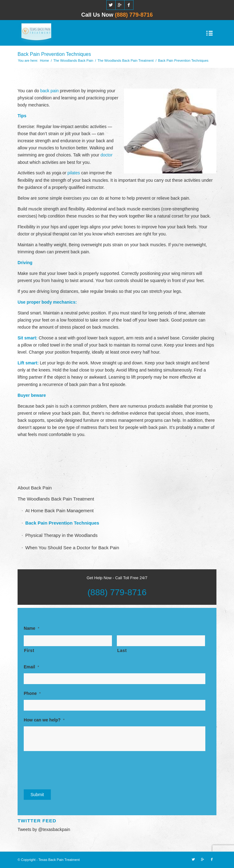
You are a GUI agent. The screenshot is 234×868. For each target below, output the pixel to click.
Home (45, 60)
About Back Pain (35, 488)
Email (31, 667)
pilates (74, 173)
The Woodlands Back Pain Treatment (125, 60)
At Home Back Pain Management (60, 511)
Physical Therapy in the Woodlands (62, 535)
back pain (49, 91)
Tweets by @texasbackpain (44, 829)
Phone (32, 694)
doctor (107, 155)
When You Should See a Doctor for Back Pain (72, 548)
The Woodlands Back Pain (73, 60)
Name (32, 628)
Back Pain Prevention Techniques (54, 54)
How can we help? (44, 720)
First (29, 651)
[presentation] (71, 769)
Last (122, 651)
